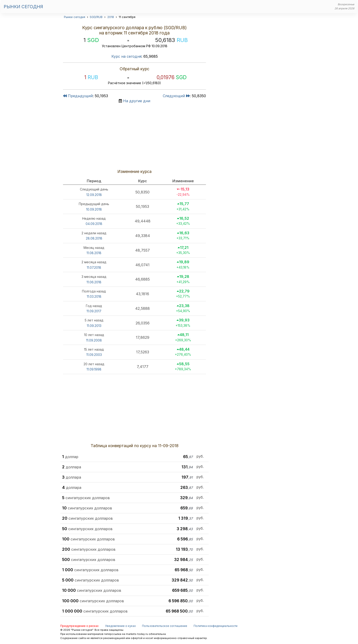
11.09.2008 (94, 340)
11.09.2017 (94, 311)
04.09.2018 (94, 224)
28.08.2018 (94, 238)
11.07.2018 (94, 267)
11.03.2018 (94, 296)
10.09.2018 (94, 209)
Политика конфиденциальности (216, 626)
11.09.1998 (94, 369)
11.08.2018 (94, 253)
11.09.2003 (94, 355)
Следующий (176, 96)
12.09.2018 (94, 195)
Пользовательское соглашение (165, 626)
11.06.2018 (94, 282)
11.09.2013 (94, 326)
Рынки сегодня (23, 7)
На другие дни (137, 101)
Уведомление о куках (120, 626)
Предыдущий (78, 96)
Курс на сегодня (126, 56)
